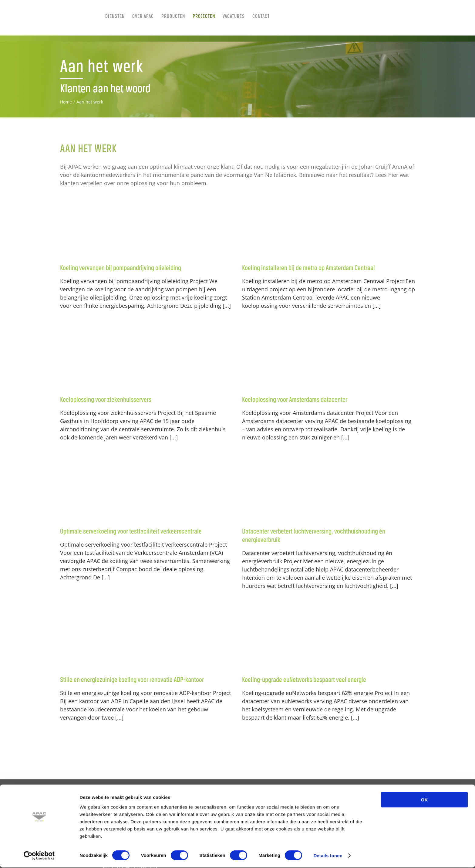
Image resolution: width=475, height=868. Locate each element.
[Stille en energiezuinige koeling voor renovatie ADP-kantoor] (147, 639)
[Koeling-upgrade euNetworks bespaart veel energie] (328, 639)
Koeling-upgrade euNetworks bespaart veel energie (304, 680)
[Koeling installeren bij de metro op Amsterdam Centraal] (328, 227)
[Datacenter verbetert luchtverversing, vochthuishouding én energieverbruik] (328, 490)
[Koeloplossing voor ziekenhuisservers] (147, 358)
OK (424, 800)
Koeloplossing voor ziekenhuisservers (106, 400)
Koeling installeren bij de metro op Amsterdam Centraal (308, 268)
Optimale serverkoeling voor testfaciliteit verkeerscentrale (131, 532)
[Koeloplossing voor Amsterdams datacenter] (328, 358)
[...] (227, 306)
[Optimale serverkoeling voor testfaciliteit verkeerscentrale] (147, 490)
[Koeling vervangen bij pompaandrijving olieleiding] (147, 227)
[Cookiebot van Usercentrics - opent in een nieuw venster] (39, 856)
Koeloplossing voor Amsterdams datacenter (295, 400)
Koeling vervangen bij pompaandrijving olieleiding (121, 268)
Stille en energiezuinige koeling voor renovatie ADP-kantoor (132, 680)
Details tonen (328, 856)
